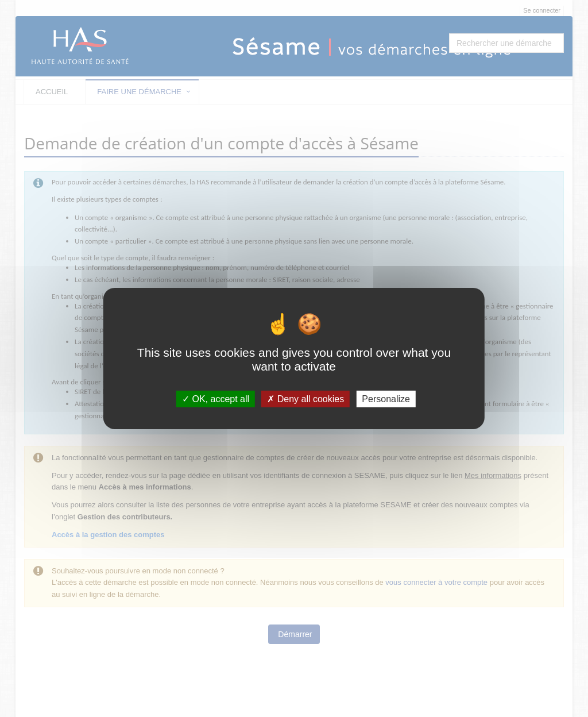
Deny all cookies (305, 399)
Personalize (386, 399)
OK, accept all (216, 399)
